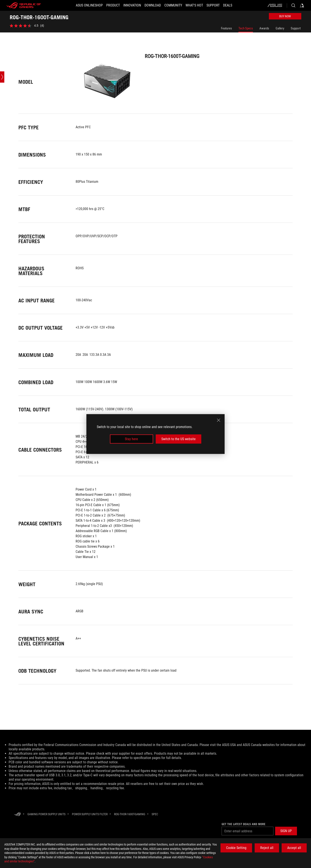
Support (296, 28)
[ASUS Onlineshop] (89, 5)
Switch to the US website (179, 439)
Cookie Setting (236, 848)
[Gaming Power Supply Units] (46, 814)
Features (226, 28)
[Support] (213, 5)
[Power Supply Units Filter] (90, 814)
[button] (286, 831)
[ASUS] (275, 5)
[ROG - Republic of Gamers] (24, 5)
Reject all (267, 848)
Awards (264, 28)
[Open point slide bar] (2, 77)
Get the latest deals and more (244, 824)
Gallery (280, 28)
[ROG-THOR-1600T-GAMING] (130, 814)
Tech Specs (246, 28)
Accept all (294, 848)
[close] (219, 420)
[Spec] (155, 814)
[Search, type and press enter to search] (293, 5)
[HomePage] (17, 814)
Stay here (131, 439)
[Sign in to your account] (302, 5)
